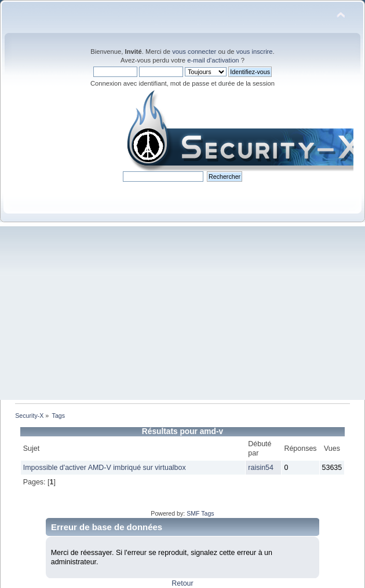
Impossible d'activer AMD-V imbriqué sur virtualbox (105, 468)
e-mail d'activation (213, 60)
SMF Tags (200, 513)
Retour (182, 583)
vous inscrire (255, 52)
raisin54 (261, 468)
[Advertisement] (183, 313)
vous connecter (194, 52)
